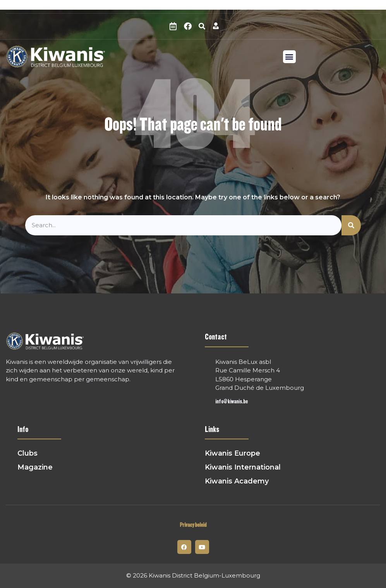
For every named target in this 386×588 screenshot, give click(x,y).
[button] (202, 26)
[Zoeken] (351, 225)
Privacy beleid (193, 525)
